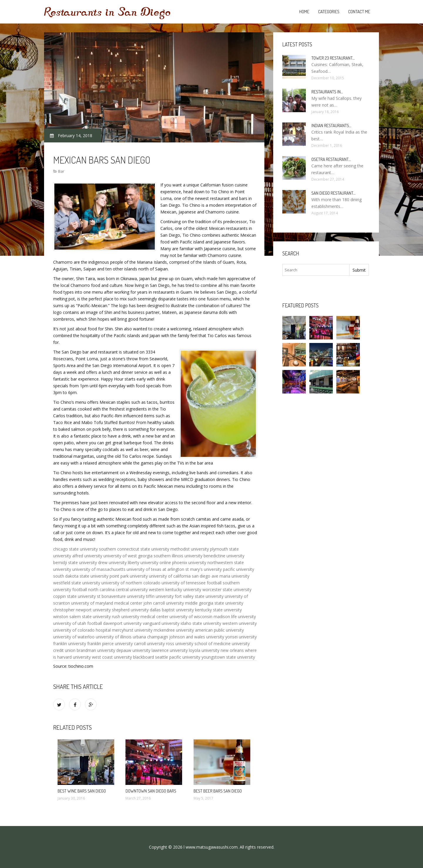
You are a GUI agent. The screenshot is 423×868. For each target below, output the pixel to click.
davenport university (122, 623)
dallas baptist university (172, 610)
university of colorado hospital (82, 630)
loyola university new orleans (216, 650)
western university (240, 623)
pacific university (239, 569)
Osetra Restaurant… (331, 159)
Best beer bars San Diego (218, 791)
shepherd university (130, 610)
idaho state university (201, 623)
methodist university (190, 549)
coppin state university (74, 596)
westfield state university (77, 583)
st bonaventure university (121, 596)
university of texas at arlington (155, 569)
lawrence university (170, 650)
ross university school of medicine (198, 644)
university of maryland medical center (107, 603)
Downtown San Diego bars (151, 791)
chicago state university (75, 549)
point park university (129, 576)
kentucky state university (218, 610)
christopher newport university (82, 610)
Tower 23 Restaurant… (333, 58)
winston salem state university (82, 616)
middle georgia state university (214, 603)
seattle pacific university (178, 657)
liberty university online (149, 562)
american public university (219, 630)
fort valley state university (199, 596)
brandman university (96, 650)
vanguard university (161, 623)
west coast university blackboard (123, 657)
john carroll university (164, 603)
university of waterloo (74, 637)
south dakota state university (81, 576)
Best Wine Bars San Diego (82, 791)
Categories (329, 12)
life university (244, 616)
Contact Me (359, 12)
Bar (61, 171)
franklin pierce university (110, 644)
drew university (112, 562)
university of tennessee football (192, 583)
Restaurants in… (327, 92)
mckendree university (174, 630)
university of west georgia (128, 556)
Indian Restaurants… (331, 126)
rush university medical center (140, 616)
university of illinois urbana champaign (132, 637)
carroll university (149, 644)
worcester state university (227, 589)
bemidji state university (75, 562)
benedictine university (224, 556)
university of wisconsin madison (200, 616)
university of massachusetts (99, 569)
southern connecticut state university (134, 549)
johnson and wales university (197, 637)
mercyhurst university (132, 630)
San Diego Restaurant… (333, 193)
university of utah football (78, 623)
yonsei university (241, 637)
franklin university (70, 644)
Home (304, 12)
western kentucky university (175, 589)
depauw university (133, 650)
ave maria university (230, 576)
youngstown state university (228, 657)
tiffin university (160, 596)
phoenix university (189, 562)
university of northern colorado (131, 583)
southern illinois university (178, 556)
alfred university (87, 556)
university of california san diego (180, 576)
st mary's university (204, 569)
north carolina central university (118, 589)
